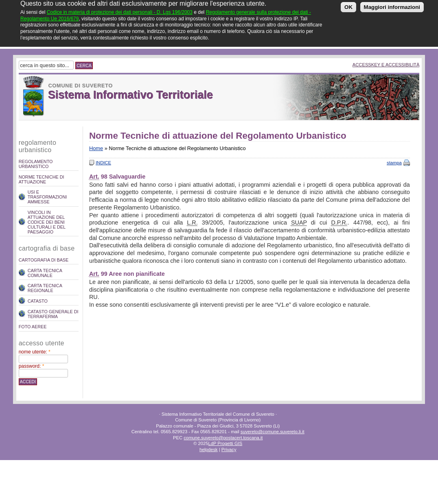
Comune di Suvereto (81, 86)
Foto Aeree (33, 327)
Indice (103, 163)
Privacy (229, 449)
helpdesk (209, 449)
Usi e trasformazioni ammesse (47, 197)
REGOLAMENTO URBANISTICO (36, 164)
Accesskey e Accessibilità (386, 65)
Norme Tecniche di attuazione (42, 179)
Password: (32, 366)
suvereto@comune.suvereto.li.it (273, 432)
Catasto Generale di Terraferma (53, 314)
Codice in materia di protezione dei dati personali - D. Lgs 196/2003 (120, 10)
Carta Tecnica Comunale (45, 273)
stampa (394, 163)
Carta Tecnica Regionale (45, 288)
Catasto (38, 301)
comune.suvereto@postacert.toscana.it (223, 438)
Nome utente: (35, 352)
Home (96, 148)
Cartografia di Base (44, 260)
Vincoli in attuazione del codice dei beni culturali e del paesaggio (47, 222)
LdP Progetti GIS (225, 443)
